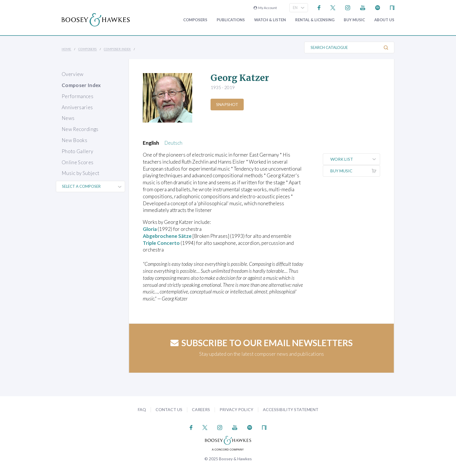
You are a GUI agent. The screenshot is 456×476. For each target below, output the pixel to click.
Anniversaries (77, 107)
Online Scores (78, 162)
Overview (73, 74)
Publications (231, 20)
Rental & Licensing (315, 20)
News (68, 118)
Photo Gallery (77, 151)
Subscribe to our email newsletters (262, 343)
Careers (201, 409)
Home (66, 49)
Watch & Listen (270, 20)
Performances (78, 96)
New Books (74, 140)
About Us (384, 20)
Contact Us (169, 409)
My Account (265, 8)
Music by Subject (80, 173)
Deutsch (173, 143)
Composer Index (117, 49)
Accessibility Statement (291, 409)
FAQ (142, 409)
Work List (355, 159)
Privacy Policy (236, 409)
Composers (195, 20)
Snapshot (227, 104)
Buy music (354, 20)
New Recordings (80, 129)
